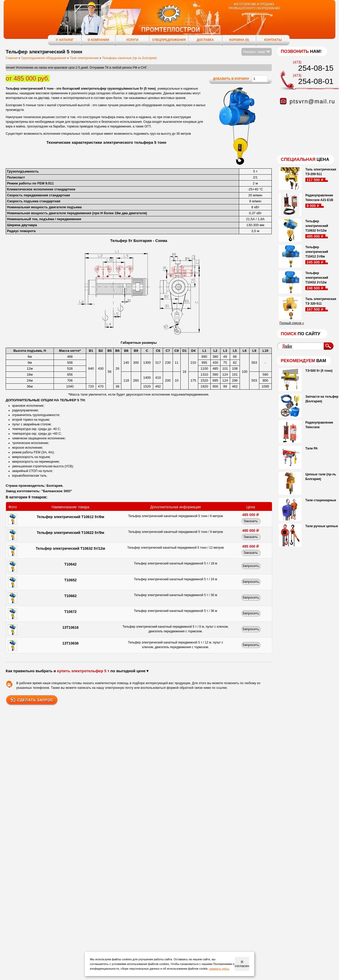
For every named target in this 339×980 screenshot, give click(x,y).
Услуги (132, 40)
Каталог (65, 40)
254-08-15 (316, 68)
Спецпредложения (169, 40)
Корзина (239, 40)
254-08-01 (316, 81)
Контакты (273, 40)
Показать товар (257, 52)
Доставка (205, 40)
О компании (98, 40)
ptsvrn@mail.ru (312, 101)
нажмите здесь (219, 969)
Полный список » (292, 323)
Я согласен (242, 964)
